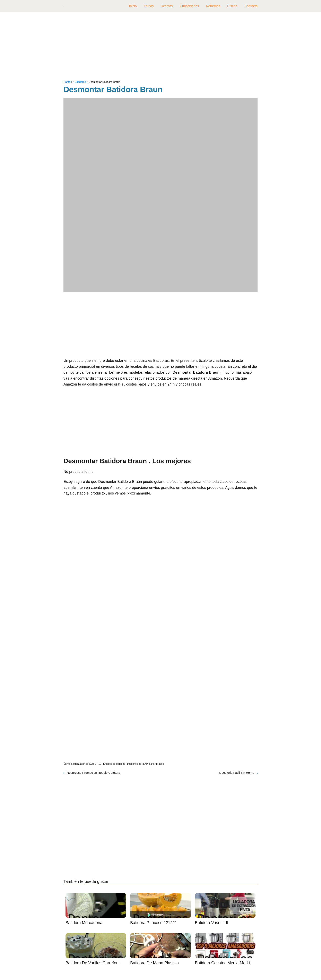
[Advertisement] (160, 47)
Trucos (149, 6)
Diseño (232, 6)
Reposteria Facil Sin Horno (236, 773)
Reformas (213, 6)
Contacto (251, 6)
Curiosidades (189, 6)
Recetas (167, 6)
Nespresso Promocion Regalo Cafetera (93, 773)
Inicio (133, 6)
